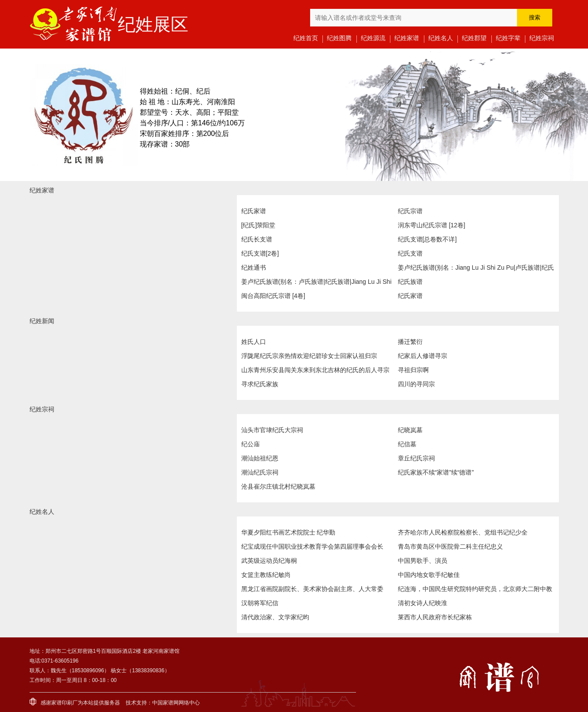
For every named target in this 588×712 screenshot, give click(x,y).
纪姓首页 (306, 38)
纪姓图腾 (339, 38)
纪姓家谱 (407, 38)
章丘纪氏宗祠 (416, 458)
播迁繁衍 (410, 342)
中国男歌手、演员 (423, 561)
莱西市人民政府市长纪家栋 (435, 617)
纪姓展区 (153, 24)
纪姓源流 (373, 38)
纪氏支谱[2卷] (260, 253)
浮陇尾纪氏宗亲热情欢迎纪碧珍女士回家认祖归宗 (309, 356)
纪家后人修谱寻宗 (423, 356)
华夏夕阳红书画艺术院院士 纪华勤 (288, 532)
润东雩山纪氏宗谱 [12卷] (432, 225)
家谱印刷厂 (64, 703)
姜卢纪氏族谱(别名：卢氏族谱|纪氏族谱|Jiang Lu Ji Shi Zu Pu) (316, 283)
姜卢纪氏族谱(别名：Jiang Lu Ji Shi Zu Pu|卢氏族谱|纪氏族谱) (476, 269)
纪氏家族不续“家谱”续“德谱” (436, 472)
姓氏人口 (254, 342)
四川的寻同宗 (416, 384)
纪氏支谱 (410, 253)
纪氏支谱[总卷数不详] (427, 239)
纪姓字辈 (508, 38)
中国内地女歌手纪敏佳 (429, 575)
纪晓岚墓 (410, 430)
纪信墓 (407, 444)
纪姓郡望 (474, 38)
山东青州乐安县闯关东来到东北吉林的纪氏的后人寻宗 (315, 370)
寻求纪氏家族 (260, 384)
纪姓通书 (254, 267)
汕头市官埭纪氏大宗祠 (272, 430)
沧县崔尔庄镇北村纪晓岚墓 (278, 486)
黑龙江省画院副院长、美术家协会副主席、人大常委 (312, 589)
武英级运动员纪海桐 (269, 561)
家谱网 (171, 703)
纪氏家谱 (254, 211)
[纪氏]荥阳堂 (258, 225)
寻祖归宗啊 (413, 370)
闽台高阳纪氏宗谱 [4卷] (273, 296)
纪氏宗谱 (410, 211)
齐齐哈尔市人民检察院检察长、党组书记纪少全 (463, 532)
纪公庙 (251, 444)
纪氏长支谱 (257, 239)
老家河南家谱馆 (74, 24)
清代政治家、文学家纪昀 (275, 617)
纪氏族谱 (410, 282)
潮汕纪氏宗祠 (260, 472)
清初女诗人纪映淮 (423, 603)
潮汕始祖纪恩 (260, 458)
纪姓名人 (441, 38)
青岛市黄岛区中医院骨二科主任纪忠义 (450, 546)
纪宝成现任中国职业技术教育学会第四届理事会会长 (312, 546)
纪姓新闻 (42, 321)
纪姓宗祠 (542, 38)
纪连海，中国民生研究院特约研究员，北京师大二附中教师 (475, 591)
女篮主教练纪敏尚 (266, 575)
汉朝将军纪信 (260, 603)
